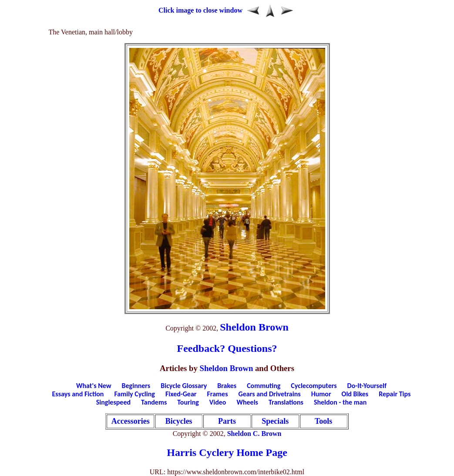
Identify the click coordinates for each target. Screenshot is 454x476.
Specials (275, 421)
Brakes (227, 386)
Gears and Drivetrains (270, 394)
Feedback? (201, 348)
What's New (94, 386)
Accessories (131, 421)
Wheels (247, 402)
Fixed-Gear (181, 394)
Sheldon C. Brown (254, 434)
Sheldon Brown (254, 327)
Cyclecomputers (314, 386)
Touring (188, 402)
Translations (286, 402)
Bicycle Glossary (184, 386)
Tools (323, 421)
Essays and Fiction (78, 394)
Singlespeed (113, 402)
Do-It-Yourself (367, 386)
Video (218, 402)
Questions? (252, 348)
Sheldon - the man (340, 402)
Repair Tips (395, 394)
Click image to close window (200, 10)
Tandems (154, 402)
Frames (218, 394)
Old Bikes (355, 394)
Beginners (136, 386)
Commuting (264, 386)
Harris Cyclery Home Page (227, 452)
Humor (321, 394)
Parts (227, 421)
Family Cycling (134, 394)
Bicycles (179, 421)
